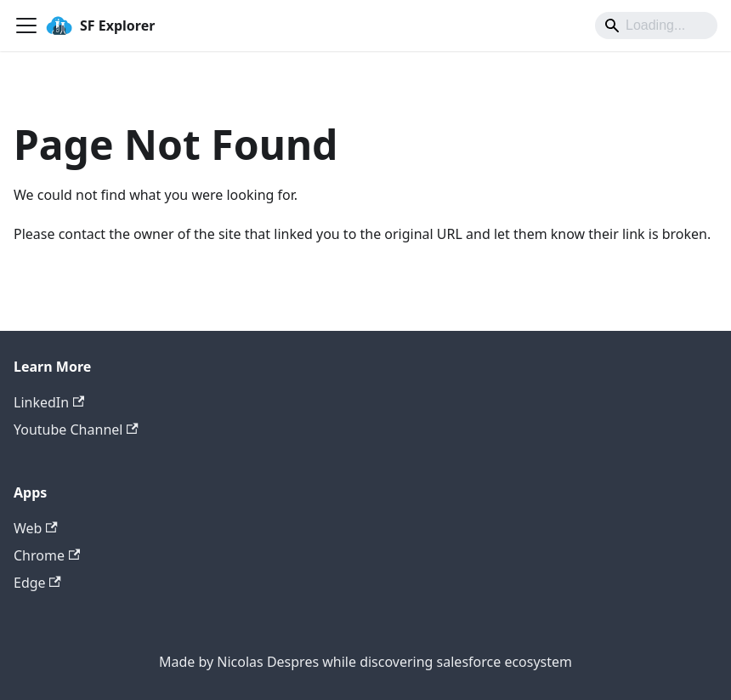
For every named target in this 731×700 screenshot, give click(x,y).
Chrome (47, 555)
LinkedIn (49, 402)
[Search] (656, 26)
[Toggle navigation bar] (26, 26)
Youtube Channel (76, 430)
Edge (37, 583)
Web (36, 528)
